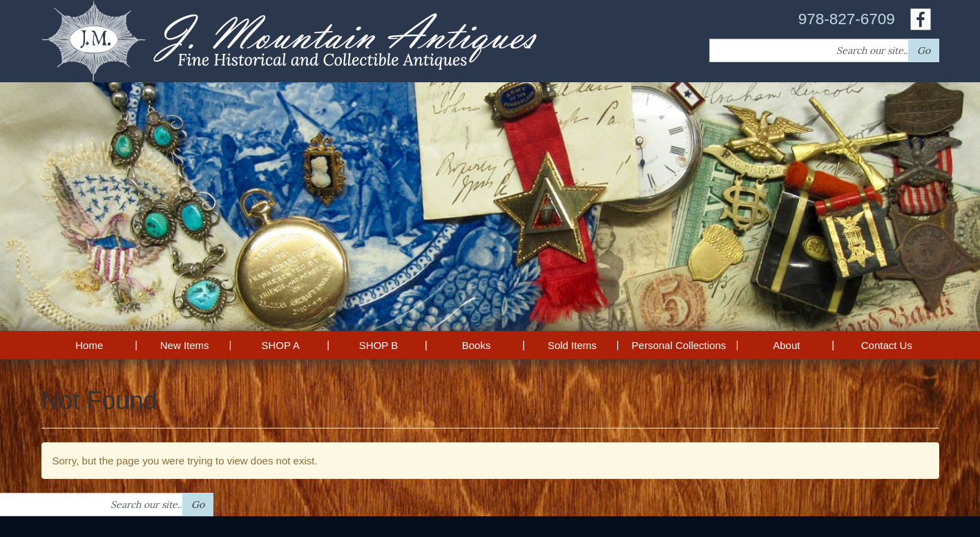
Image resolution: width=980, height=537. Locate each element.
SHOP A (280, 345)
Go (924, 50)
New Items (185, 345)
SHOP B (378, 345)
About (786, 345)
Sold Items (572, 345)
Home (89, 345)
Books (477, 345)
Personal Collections (679, 345)
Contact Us (887, 345)
